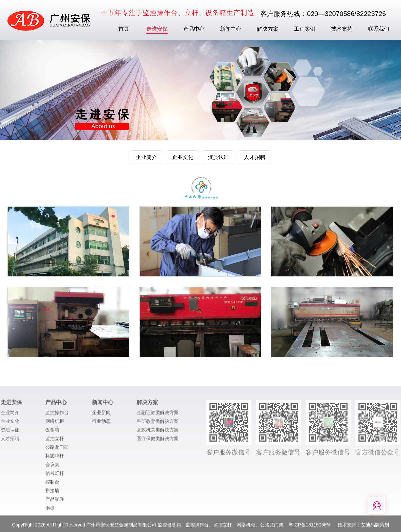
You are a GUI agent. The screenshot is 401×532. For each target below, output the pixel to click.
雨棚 (50, 510)
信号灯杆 (55, 476)
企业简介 (10, 415)
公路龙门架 (57, 450)
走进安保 (157, 29)
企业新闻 (101, 415)
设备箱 (52, 432)
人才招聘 (10, 441)
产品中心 (194, 29)
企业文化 (10, 424)
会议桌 (52, 467)
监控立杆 (55, 441)
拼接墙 (52, 493)
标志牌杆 (55, 458)
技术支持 (342, 29)
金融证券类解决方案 (158, 415)
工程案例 (305, 29)
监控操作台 (57, 415)
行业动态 (101, 424)
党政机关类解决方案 (158, 432)
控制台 (52, 484)
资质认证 (10, 432)
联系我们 (379, 29)
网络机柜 (55, 424)
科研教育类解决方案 (158, 424)
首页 (124, 29)
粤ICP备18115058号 (311, 527)
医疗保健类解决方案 (158, 441)
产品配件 (55, 502)
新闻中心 (231, 29)
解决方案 (268, 29)
